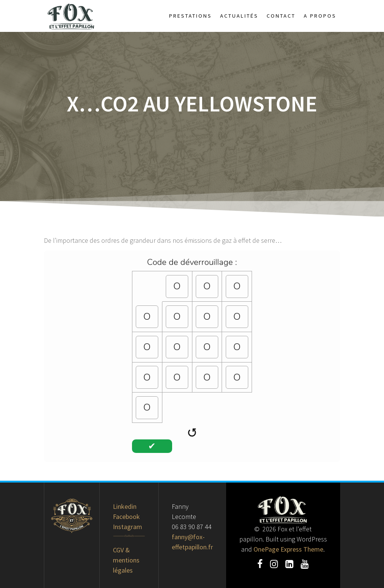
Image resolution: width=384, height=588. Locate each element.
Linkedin (125, 506)
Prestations (190, 16)
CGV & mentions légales (126, 560)
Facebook (126, 517)
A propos (320, 16)
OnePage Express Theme (288, 549)
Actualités (239, 16)
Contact (281, 16)
